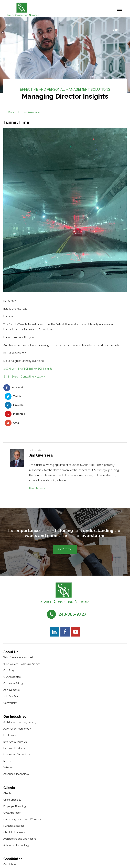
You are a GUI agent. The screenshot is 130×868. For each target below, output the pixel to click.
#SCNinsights (44, 369)
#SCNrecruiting (13, 369)
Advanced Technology (16, 740)
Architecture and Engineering (20, 688)
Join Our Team (12, 662)
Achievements (11, 655)
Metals (7, 727)
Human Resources (14, 791)
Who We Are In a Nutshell (18, 623)
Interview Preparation (15, 843)
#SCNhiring (29, 369)
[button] (22, 112)
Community (10, 668)
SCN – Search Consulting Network (24, 377)
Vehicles (8, 733)
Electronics (10, 701)
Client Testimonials (14, 798)
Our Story (9, 636)
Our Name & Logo (14, 649)
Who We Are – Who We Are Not (22, 630)
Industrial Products (14, 714)
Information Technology (17, 720)
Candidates (10, 830)
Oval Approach (12, 778)
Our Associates (12, 643)
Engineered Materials (15, 707)
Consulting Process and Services (22, 785)
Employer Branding (15, 772)
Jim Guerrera (41, 421)
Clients (7, 759)
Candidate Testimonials (17, 837)
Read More (37, 454)
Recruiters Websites (86, 861)
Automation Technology (17, 694)
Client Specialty (12, 765)
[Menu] (120, 9)
